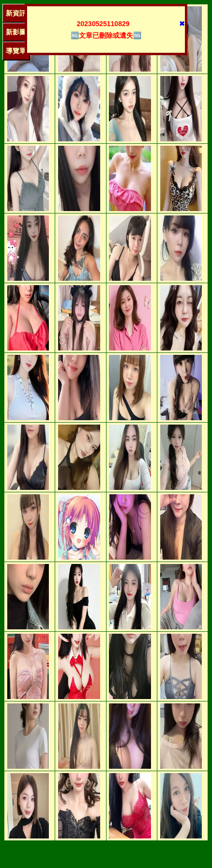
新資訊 (16, 13)
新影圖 (16, 32)
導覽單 (16, 51)
